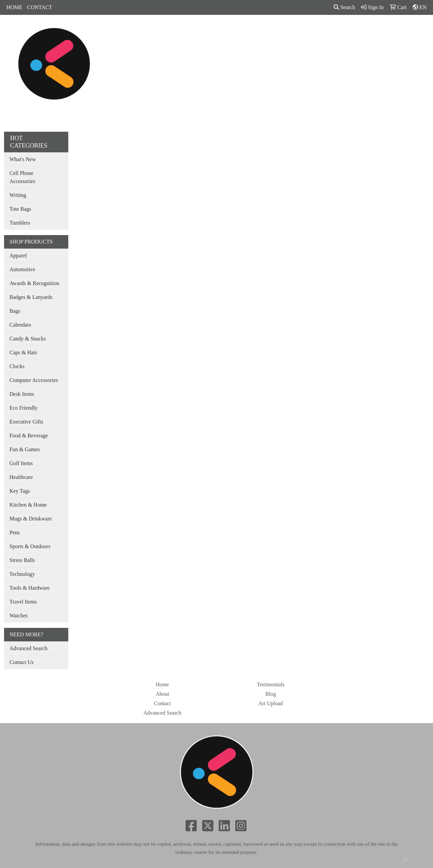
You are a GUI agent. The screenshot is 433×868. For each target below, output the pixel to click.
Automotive (22, 269)
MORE (367, 30)
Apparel (169, 30)
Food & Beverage (29, 436)
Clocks (17, 366)
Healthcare (21, 477)
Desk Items (22, 394)
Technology (22, 574)
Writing (18, 195)
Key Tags (20, 491)
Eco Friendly (23, 408)
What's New (23, 159)
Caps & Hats (23, 352)
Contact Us (22, 662)
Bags (194, 30)
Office (252, 30)
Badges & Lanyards (31, 297)
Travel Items (23, 602)
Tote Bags (20, 209)
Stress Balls (22, 560)
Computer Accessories (34, 380)
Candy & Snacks (28, 339)
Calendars (20, 325)
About (162, 694)
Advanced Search (28, 648)
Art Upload (270, 703)
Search (344, 7)
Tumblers (20, 223)
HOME (14, 7)
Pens (310, 30)
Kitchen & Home (28, 505)
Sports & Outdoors (30, 546)
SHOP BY (338, 30)
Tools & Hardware (30, 588)
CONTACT (40, 7)
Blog (271, 694)
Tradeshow (282, 30)
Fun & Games (25, 449)
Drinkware (222, 30)
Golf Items (21, 463)
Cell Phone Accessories (22, 177)
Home (162, 684)
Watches (19, 616)
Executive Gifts (26, 422)
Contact (162, 703)
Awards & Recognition (34, 283)
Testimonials (271, 684)
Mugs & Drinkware (31, 519)
